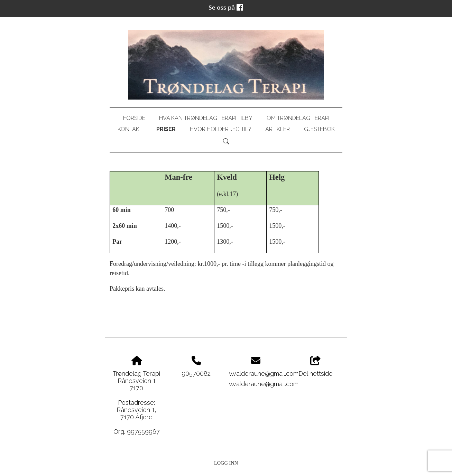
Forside (134, 118)
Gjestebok (319, 129)
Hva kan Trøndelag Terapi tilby (206, 118)
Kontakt (130, 129)
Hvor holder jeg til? (221, 129)
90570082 (196, 374)
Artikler (278, 129)
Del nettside (316, 367)
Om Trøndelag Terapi (298, 118)
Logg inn (226, 463)
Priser (166, 129)
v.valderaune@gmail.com (264, 374)
